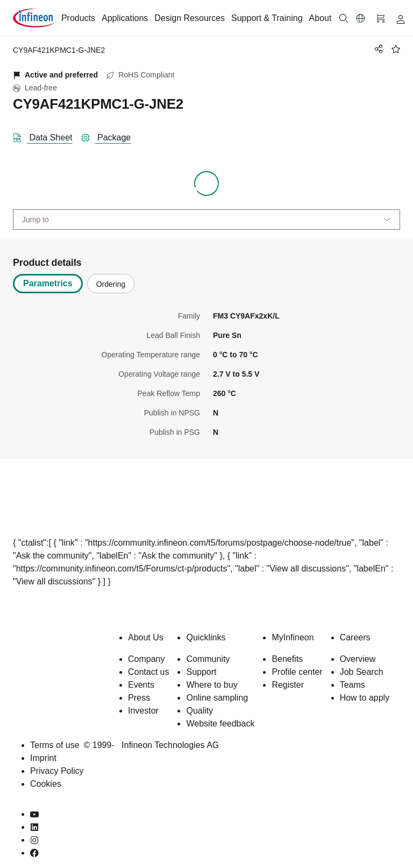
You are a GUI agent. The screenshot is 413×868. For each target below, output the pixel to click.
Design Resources (190, 18)
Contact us (148, 672)
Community (208, 659)
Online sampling (217, 698)
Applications (125, 18)
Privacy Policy (57, 771)
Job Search (362, 672)
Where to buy (212, 685)
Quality (200, 711)
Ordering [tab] (111, 284)
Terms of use (55, 745)
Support (201, 672)
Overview (358, 659)
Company (146, 659)
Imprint (43, 758)
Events (141, 685)
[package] (111, 136)
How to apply (365, 698)
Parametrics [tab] (48, 283)
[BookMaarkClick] (396, 49)
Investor (143, 711)
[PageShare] (377, 49)
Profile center (297, 672)
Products (78, 18)
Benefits (287, 659)
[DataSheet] (47, 136)
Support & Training (267, 18)
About (321, 18)
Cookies (46, 784)
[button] (361, 18)
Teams (353, 685)
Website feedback (220, 724)
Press (139, 698)
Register (288, 685)
